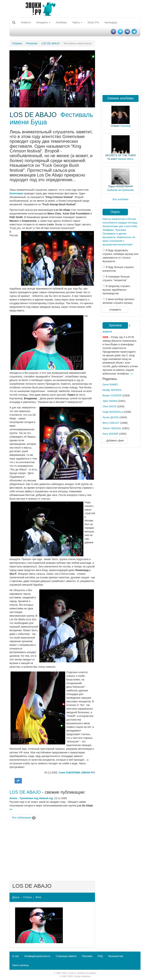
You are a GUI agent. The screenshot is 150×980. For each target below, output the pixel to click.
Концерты (43, 22)
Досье (16, 897)
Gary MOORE (110, 434)
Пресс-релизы (21, 965)
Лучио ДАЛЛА (111, 417)
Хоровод (125, 126)
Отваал (115, 126)
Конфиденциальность (37, 956)
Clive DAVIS (109, 406)
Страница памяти (66, 956)
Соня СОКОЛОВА (69, 773)
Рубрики (17, 43)
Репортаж (32, 43)
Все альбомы (121, 199)
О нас (16, 956)
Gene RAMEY (110, 385)
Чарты (77, 22)
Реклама (87, 956)
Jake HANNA (110, 401)
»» (11, 809)
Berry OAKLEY (111, 423)
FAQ (100, 956)
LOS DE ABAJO (50, 43)
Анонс (13, 798)
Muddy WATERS (112, 390)
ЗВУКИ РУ (88, 773)
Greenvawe (16, 193)
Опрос (115, 212)
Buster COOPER (112, 395)
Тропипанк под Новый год (36, 798)
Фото (38, 897)
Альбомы (61, 22)
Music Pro (93, 22)
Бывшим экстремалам (121, 190)
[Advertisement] (52, 850)
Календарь (111, 22)
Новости (26, 22)
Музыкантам (116, 956)
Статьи (27, 897)
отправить (115, 310)
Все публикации (24, 818)
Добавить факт (115, 440)
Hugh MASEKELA (113, 412)
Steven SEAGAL (112, 428)
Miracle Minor (126, 159)
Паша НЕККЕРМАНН (121, 186)
